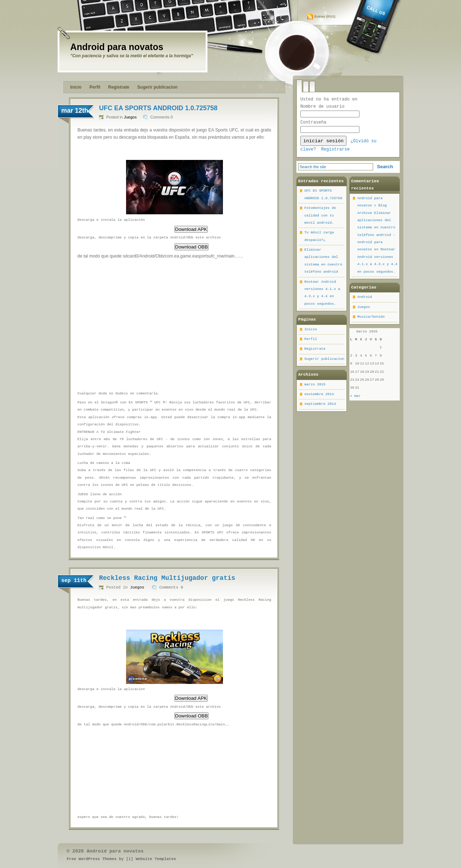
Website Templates (156, 859)
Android (365, 300)
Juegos (130, 117)
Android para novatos (117, 47)
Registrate (119, 87)
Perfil (95, 87)
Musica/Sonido (371, 320)
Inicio (76, 87)
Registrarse (335, 153)
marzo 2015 (315, 387)
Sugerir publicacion (157, 87)
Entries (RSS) (325, 16)
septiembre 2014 (320, 407)
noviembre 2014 (319, 397)
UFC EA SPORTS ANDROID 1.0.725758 (158, 108)
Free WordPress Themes (92, 859)
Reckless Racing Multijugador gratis (167, 578)
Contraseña (313, 123)
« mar (355, 399)
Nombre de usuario (322, 106)
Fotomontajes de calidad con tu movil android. (320, 218)
